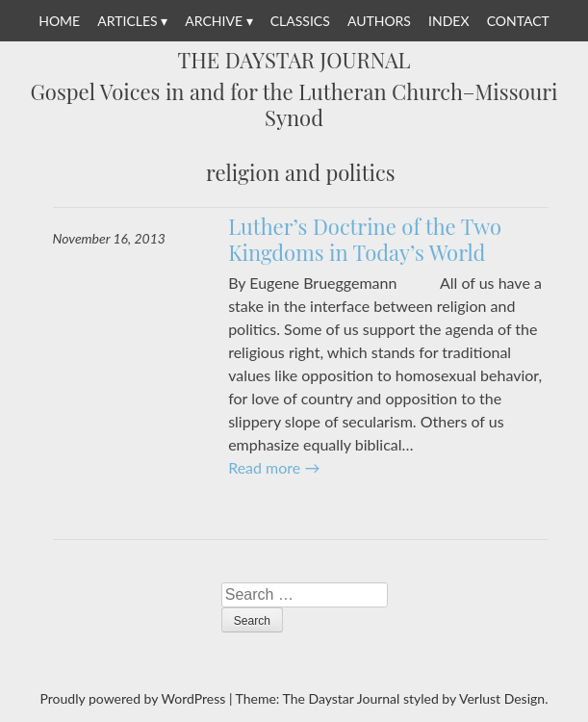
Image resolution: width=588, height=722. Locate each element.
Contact (518, 21)
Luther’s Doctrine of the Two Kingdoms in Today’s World (365, 240)
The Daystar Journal (294, 61)
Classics (300, 21)
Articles (127, 21)
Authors (379, 21)
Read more (274, 467)
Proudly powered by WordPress (133, 698)
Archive (214, 21)
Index (448, 21)
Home (59, 21)
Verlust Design (502, 698)
